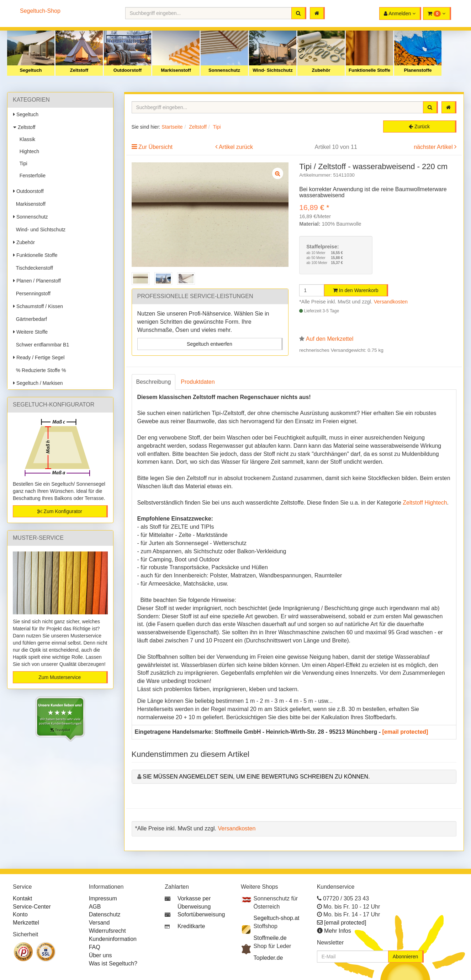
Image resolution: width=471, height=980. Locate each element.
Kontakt (22, 898)
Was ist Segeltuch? (113, 963)
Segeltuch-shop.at (277, 918)
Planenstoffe (418, 70)
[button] (437, 14)
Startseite (172, 127)
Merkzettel (26, 923)
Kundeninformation (113, 939)
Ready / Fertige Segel (39, 357)
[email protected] (405, 732)
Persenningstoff (32, 294)
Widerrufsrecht (107, 931)
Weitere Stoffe (30, 332)
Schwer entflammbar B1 (41, 345)
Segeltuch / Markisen (38, 383)
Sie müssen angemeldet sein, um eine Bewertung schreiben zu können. (256, 777)
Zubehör (321, 70)
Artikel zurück (236, 147)
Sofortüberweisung (201, 914)
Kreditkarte (191, 926)
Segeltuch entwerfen (210, 344)
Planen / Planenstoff (37, 281)
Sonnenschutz (224, 70)
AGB (95, 907)
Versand (99, 923)
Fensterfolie (31, 176)
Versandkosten (391, 302)
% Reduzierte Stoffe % (39, 370)
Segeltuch (31, 70)
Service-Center (32, 907)
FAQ (95, 947)
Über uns (100, 955)
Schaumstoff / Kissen (38, 306)
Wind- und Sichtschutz (39, 230)
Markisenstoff (176, 70)
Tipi (22, 163)
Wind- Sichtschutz (273, 70)
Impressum (103, 898)
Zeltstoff (79, 70)
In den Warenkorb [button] (356, 290)
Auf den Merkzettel (330, 339)
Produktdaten (198, 382)
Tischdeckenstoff (33, 268)
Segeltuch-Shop (40, 11)
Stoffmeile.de (270, 938)
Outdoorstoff (128, 70)
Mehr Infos (338, 931)
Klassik (26, 139)
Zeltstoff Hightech (425, 503)
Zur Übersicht (155, 147)
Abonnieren (406, 957)
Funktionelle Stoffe (369, 70)
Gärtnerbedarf (30, 319)
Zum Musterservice (60, 677)
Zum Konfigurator (60, 511)
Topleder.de (268, 958)
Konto (20, 914)
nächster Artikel (434, 147)
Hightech (28, 151)
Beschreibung (154, 382)
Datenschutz (105, 914)
